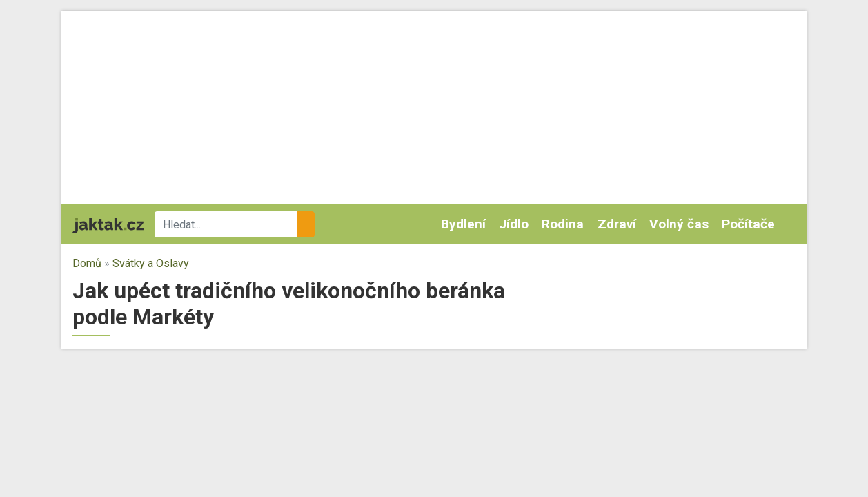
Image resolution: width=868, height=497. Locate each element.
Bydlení (463, 224)
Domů (87, 263)
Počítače (748, 224)
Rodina (563, 224)
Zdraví (617, 224)
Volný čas (679, 224)
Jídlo (514, 224)
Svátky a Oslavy (151, 263)
